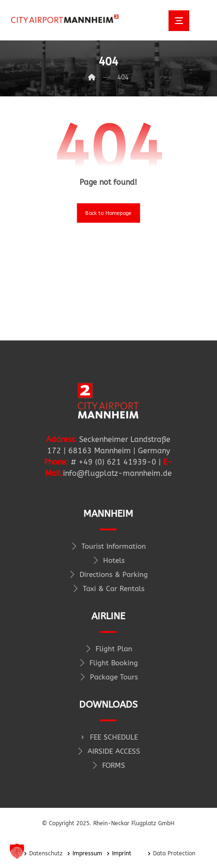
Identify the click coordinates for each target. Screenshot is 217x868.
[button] (17, 851)
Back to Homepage (108, 213)
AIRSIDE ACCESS (108, 751)
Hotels (108, 560)
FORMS (108, 765)
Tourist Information (108, 546)
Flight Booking (108, 663)
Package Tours (108, 677)
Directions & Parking (108, 575)
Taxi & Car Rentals (108, 589)
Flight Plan (108, 649)
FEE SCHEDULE (108, 737)
